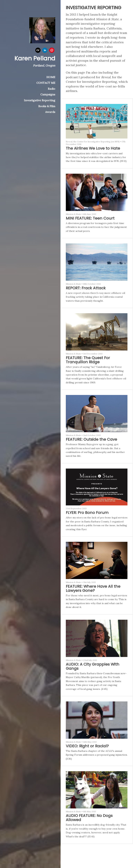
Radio (52, 89)
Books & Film (47, 106)
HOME (51, 77)
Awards (50, 112)
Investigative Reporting (40, 100)
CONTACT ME (46, 83)
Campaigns (48, 94)
